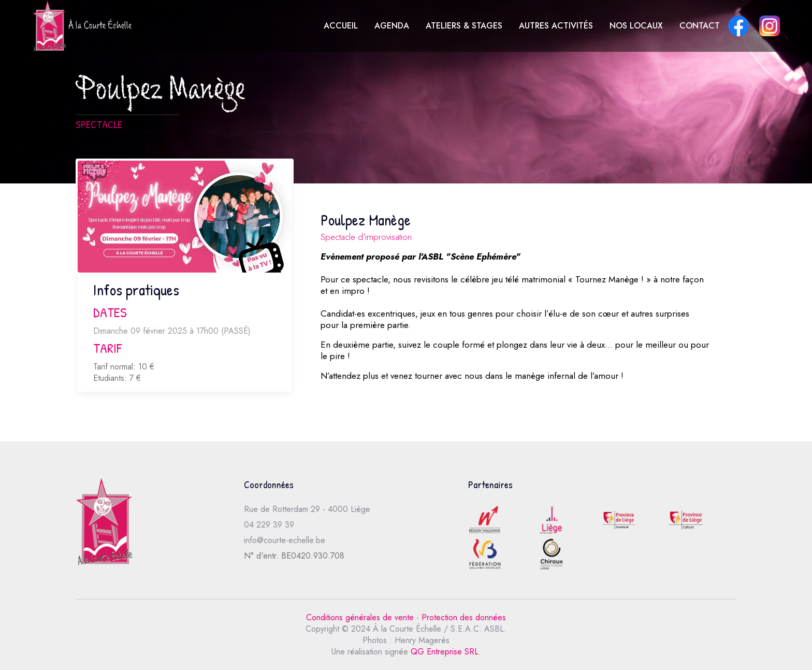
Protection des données (464, 617)
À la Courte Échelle (82, 26)
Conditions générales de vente (360, 617)
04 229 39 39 (269, 525)
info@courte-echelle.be (285, 540)
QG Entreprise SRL (445, 652)
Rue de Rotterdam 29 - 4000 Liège (307, 509)
